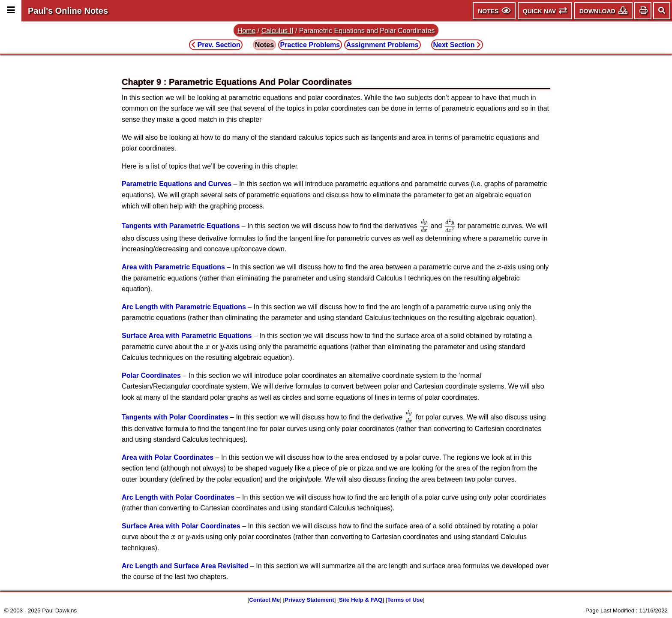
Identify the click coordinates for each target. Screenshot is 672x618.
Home (247, 31)
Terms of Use (405, 600)
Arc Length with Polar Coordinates (178, 497)
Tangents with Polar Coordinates (175, 417)
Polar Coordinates (151, 375)
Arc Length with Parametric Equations (184, 307)
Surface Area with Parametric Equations (187, 336)
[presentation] (424, 226)
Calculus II (277, 31)
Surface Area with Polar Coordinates (181, 526)
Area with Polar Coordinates (168, 457)
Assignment (382, 45)
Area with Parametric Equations (173, 267)
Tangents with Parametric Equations (181, 226)
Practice (310, 45)
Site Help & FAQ (361, 600)
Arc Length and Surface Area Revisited (185, 566)
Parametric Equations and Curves (177, 184)
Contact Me (264, 600)
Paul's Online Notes (68, 11)
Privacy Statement (309, 600)
